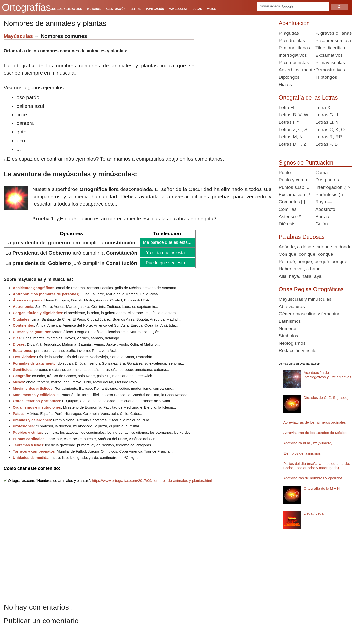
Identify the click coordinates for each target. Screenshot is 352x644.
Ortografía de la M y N (322, 488)
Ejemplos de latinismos (302, 453)
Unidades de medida (31, 458)
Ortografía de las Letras (308, 98)
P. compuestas (294, 62)
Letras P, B (327, 144)
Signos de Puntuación (306, 163)
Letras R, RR (329, 137)
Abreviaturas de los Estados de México (315, 433)
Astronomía (23, 306)
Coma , (323, 172)
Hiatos (285, 84)
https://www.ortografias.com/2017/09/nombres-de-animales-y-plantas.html (152, 481)
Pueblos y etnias (27, 432)
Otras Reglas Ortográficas (311, 289)
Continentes (24, 325)
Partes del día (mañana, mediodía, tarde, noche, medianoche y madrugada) (317, 466)
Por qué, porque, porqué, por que (313, 261)
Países (19, 414)
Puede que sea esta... (167, 263)
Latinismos (290, 321)
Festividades (24, 357)
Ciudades (21, 319)
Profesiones (23, 426)
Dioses (19, 344)
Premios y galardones (32, 420)
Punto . (286, 172)
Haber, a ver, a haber (300, 269)
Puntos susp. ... (295, 187)
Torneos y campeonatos (34, 451)
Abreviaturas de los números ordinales (315, 422)
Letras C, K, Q (330, 129)
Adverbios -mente (297, 70)
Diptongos (289, 77)
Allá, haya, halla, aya (300, 276)
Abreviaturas (292, 306)
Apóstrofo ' (326, 209)
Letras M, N (291, 137)
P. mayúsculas (330, 62)
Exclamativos (329, 55)
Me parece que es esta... (167, 242)
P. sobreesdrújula (333, 40)
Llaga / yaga (314, 513)
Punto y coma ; (294, 180)
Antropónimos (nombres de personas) (46, 294)
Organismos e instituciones (37, 407)
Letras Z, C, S (293, 129)
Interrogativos (293, 55)
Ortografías (26, 7)
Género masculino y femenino (309, 314)
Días (17, 338)
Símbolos (288, 336)
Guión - (323, 224)
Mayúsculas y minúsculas (305, 299)
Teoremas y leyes (28, 445)
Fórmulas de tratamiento (34, 363)
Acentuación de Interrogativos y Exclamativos (327, 375)
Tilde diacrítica (330, 48)
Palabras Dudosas (302, 237)
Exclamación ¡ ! (295, 194)
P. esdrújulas (292, 40)
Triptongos (326, 77)
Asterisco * (290, 217)
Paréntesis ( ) (329, 194)
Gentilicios (22, 370)
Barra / (322, 217)
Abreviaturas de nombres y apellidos (313, 478)
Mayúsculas (19, 36)
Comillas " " (291, 209)
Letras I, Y (289, 122)
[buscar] (293, 6)
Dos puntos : (328, 180)
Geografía (22, 376)
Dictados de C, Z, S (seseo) (326, 397)
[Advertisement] (235, 63)
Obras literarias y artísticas (37, 401)
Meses (19, 382)
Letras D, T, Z (293, 144)
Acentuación (294, 23)
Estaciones (23, 350)
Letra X (323, 107)
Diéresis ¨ (288, 224)
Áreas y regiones (28, 300)
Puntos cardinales (29, 439)
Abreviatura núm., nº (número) (308, 443)
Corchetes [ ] (292, 202)
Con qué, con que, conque (306, 254)
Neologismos (292, 343)
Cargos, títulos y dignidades (38, 313)
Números (288, 328)
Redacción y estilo (297, 350)
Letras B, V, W (293, 115)
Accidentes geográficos (34, 288)
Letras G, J (327, 115)
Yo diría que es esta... (167, 253)
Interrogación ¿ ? (333, 187)
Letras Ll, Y (327, 122)
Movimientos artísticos (33, 388)
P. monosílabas (294, 48)
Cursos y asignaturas (32, 332)
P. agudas (289, 33)
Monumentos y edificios (34, 395)
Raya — (324, 202)
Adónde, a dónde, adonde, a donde (315, 247)
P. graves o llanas (334, 33)
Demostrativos (330, 70)
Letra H (286, 107)
